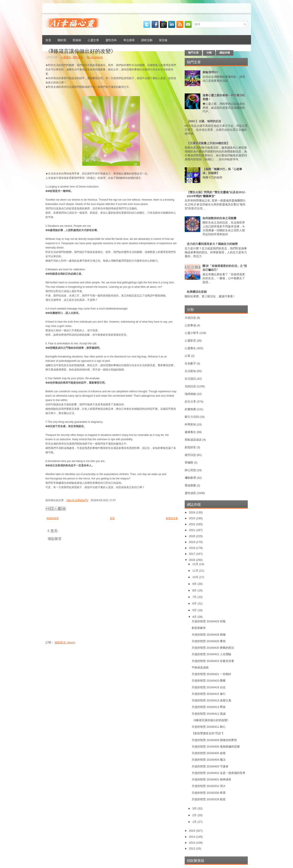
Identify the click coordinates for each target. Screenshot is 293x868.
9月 (195, 584)
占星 (188, 356)
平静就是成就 (200, 667)
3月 (195, 808)
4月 (195, 617)
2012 (193, 849)
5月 (195, 610)
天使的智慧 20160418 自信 (209, 687)
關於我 (62, 40)
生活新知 (190, 371)
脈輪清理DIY (211, 72)
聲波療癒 (190, 485)
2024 (193, 512)
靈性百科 (111, 40)
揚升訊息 (190, 455)
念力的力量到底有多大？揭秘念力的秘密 (212, 244)
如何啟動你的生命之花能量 (219, 218)
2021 (193, 530)
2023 (193, 518)
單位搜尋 (129, 40)
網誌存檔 (225, 53)
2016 (193, 560)
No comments (95, 57)
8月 (195, 590)
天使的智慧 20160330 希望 (209, 793)
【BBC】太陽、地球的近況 (204, 121)
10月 (196, 577)
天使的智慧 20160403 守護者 (210, 766)
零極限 (189, 463)
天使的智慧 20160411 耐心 (209, 727)
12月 (196, 564)
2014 (193, 837)
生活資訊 (190, 379)
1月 (195, 822)
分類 (209, 53)
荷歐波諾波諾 (193, 440)
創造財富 (190, 447)
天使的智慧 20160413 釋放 (209, 707)
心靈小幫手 (192, 333)
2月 (195, 815)
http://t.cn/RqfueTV (77, 500)
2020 (193, 536)
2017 (193, 554)
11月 (196, 571)
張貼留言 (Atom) (65, 642)
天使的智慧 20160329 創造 (209, 799)
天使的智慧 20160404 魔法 (209, 760)
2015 (193, 831)
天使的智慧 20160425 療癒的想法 (213, 648)
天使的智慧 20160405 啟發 (209, 753)
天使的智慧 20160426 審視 (209, 641)
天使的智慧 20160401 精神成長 (211, 779)
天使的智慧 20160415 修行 (209, 694)
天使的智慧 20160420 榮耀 (209, 681)
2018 (193, 548)
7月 (195, 597)
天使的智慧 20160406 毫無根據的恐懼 (216, 747)
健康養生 (190, 432)
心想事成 (190, 325)
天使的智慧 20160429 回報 (209, 621)
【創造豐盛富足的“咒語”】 (208, 733)
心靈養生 (66, 57)
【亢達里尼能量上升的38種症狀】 (208, 143)
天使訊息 (190, 318)
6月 (195, 603)
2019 (193, 542)
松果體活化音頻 (197, 292)
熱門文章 (193, 53)
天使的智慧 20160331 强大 (209, 786)
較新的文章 (53, 518)
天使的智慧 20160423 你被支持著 (213, 661)
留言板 (163, 40)
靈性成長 (78, 57)
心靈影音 (190, 341)
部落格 (77, 40)
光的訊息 (190, 386)
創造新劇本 (199, 628)
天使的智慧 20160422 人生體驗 (211, 654)
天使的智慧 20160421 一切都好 (211, 674)
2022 (193, 524)
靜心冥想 (190, 470)
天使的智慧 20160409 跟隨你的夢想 (214, 740)
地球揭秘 (190, 394)
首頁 (48, 40)
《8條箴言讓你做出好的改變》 (81, 51)
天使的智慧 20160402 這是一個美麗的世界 (218, 773)
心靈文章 (93, 40)
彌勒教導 (190, 478)
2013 (193, 843)
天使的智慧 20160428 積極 (209, 635)
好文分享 (190, 402)
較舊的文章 (172, 518)
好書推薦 (190, 409)
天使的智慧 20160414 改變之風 (211, 700)
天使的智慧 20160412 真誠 (209, 714)
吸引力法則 (192, 417)
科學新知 (190, 424)
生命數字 (190, 363)
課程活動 (147, 40)
